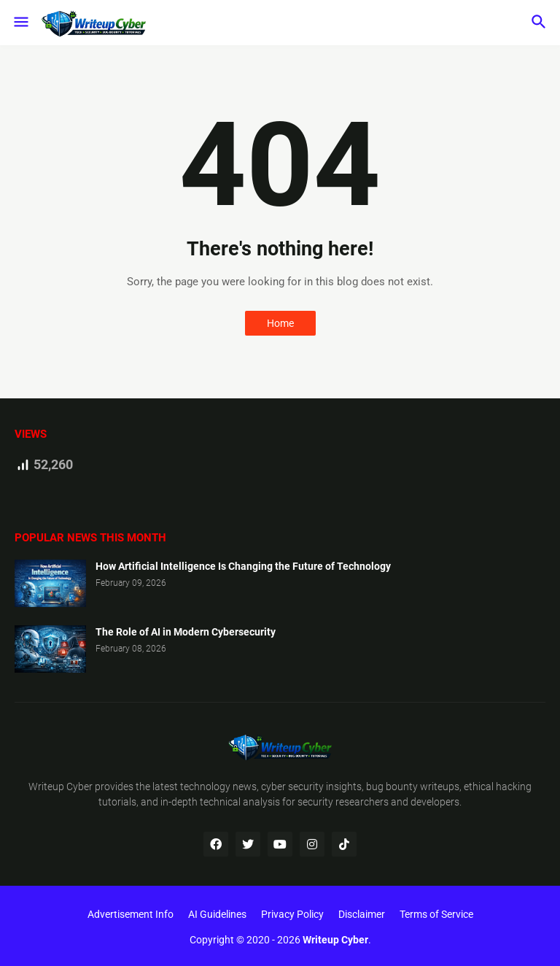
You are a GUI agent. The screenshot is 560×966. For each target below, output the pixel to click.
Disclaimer (362, 914)
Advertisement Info (131, 914)
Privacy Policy (292, 914)
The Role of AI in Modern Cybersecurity (186, 632)
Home (280, 323)
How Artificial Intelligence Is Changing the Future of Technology (243, 566)
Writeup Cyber (61, 787)
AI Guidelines (217, 914)
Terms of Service (436, 914)
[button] (20, 23)
